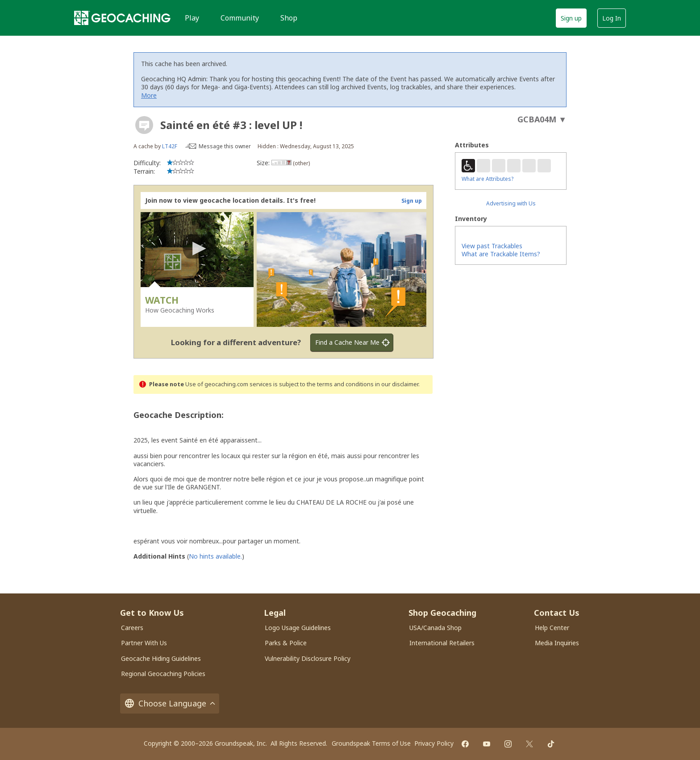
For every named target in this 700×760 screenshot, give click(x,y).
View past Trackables (492, 246)
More (149, 95)
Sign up (571, 18)
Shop (289, 18)
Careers (132, 628)
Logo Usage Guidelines (298, 628)
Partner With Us (144, 643)
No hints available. (215, 556)
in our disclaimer (397, 384)
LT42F (170, 146)
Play (192, 18)
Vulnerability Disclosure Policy (308, 658)
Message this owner (225, 146)
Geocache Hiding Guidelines (161, 658)
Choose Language (170, 704)
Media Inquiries (557, 643)
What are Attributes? (487, 179)
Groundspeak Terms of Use (371, 743)
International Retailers (442, 643)
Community (240, 18)
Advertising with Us (511, 203)
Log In (612, 18)
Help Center (552, 628)
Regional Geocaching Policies (163, 674)
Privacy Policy (434, 743)
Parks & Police (286, 643)
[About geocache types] (144, 125)
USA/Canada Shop (435, 628)
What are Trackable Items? (501, 254)
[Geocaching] (122, 18)
